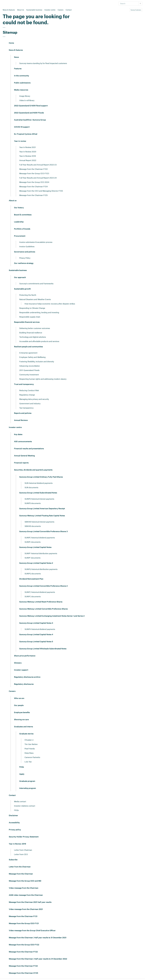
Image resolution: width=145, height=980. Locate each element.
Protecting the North (28, 295)
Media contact (20, 801)
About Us (21, 10)
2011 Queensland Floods (29, 370)
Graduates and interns (23, 727)
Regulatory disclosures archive (27, 677)
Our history (19, 208)
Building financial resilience (31, 333)
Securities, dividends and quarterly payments (33, 470)
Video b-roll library (27, 100)
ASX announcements (23, 442)
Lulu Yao (28, 762)
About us (13, 201)
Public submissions (22, 83)
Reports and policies (23, 413)
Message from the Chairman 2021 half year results (30, 902)
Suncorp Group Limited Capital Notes (35, 547)
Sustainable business (34, 10)
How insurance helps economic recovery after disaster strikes (50, 304)
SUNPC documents (33, 596)
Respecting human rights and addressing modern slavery (43, 379)
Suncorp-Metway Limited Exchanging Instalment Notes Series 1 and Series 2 (52, 616)
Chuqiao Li (29, 740)
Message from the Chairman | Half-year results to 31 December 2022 (38, 959)
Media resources (21, 90)
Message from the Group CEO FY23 (34, 173)
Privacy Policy (25, 258)
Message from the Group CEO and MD (25, 881)
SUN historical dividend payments (39, 483)
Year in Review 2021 (28, 147)
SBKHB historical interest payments (39, 522)
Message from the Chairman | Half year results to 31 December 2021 (38, 938)
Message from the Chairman (21, 874)
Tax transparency (26, 408)
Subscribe (13, 860)
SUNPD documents (33, 503)
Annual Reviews (21, 420)
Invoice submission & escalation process (36, 242)
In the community (22, 76)
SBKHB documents (33, 526)
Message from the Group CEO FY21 (24, 924)
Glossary (18, 663)
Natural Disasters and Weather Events (35, 299)
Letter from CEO (21, 854)
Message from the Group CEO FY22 (24, 945)
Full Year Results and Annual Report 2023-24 (38, 178)
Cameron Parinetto (32, 757)
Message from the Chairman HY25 (23, 973)
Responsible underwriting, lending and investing (39, 312)
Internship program (28, 788)
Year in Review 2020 (28, 152)
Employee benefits (22, 713)
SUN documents (31, 487)
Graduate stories (26, 734)
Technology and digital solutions (33, 337)
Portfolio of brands (22, 229)
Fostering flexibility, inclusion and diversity (37, 361)
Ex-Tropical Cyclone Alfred (26, 134)
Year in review (20, 141)
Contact (69, 10)
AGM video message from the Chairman (26, 895)
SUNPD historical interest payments (39, 499)
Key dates (18, 435)
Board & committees (23, 215)
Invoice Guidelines (27, 246)
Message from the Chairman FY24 (33, 186)
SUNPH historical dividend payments (40, 629)
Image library (25, 96)
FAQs (22, 767)
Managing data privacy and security (34, 399)
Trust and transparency (24, 384)
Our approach (20, 277)
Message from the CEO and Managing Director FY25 (41, 191)
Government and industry (30, 403)
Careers (61, 10)
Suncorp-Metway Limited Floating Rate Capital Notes (42, 516)
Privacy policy (15, 830)
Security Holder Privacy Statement (24, 837)
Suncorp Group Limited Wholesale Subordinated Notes (43, 649)
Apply (22, 774)
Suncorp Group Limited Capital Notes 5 (36, 642)
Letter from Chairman (23, 850)
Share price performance (25, 656)
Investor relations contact (25, 806)
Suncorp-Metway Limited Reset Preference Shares (41, 602)
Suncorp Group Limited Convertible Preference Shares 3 (43, 532)
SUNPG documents (33, 574)
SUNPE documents (33, 542)
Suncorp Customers (136, 10)
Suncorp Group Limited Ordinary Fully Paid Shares (41, 477)
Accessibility (14, 823)
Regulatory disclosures (24, 684)
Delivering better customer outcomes (35, 328)
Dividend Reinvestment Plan (31, 579)
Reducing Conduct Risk (29, 390)
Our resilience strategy (24, 263)
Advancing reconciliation (30, 366)
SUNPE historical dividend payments (40, 538)
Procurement (20, 236)
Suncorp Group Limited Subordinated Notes (38, 493)
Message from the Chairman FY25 (33, 195)
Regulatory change (27, 395)
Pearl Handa (30, 749)
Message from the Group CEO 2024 (34, 182)
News (16, 57)
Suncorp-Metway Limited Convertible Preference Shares (43, 609)
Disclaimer (13, 816)
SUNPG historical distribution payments (41, 569)
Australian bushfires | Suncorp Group (30, 120)
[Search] (129, 3)
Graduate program (27, 781)
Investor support (21, 670)
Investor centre (50, 10)
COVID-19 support (22, 127)
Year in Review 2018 (28, 156)
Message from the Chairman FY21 (23, 916)
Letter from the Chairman (20, 867)
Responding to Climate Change (32, 308)
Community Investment (29, 375)
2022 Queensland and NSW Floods (29, 113)
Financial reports (21, 463)
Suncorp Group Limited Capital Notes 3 (36, 623)
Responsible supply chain (30, 317)
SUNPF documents (32, 558)
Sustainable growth (22, 289)
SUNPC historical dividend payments (40, 592)
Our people (19, 705)
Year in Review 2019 (17, 844)
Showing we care (21, 720)
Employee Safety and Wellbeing (32, 357)
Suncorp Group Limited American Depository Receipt (42, 509)
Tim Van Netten (31, 744)
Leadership (19, 222)
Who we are (19, 698)
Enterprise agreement (28, 353)
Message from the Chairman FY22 (33, 169)
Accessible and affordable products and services (39, 341)
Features (18, 69)
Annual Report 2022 (28, 160)
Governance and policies (25, 252)
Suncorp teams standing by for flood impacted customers (43, 63)
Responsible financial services (27, 322)
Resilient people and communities (28, 347)
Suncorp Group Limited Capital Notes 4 (36, 635)
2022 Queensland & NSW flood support (31, 106)
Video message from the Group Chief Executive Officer (32, 931)
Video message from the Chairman (24, 888)
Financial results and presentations (29, 449)
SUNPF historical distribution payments (41, 553)
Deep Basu (29, 753)
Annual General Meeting (24, 456)
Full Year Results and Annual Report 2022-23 (38, 165)
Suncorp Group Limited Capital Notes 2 (36, 563)
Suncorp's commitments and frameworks (36, 283)
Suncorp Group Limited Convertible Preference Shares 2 (43, 586)
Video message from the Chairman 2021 (26, 909)
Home (11, 43)
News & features (9, 10)
